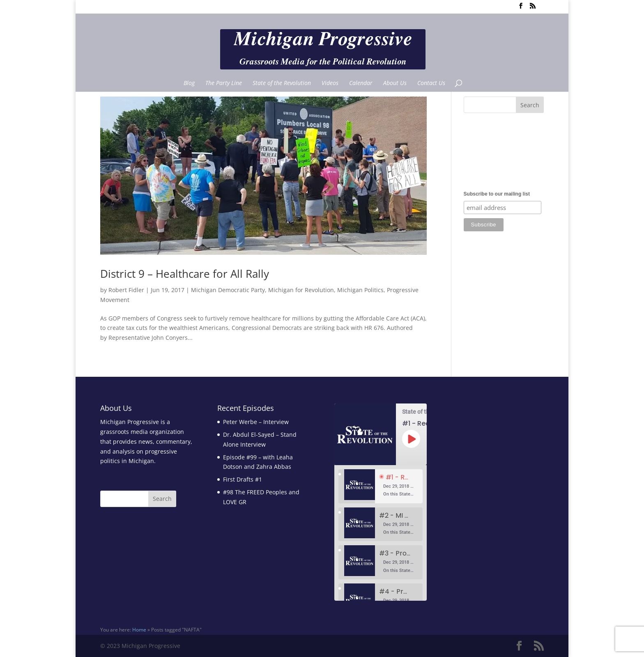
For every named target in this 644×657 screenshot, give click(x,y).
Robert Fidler (126, 290)
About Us (395, 83)
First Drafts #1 (243, 479)
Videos (330, 83)
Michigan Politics (360, 290)
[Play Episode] (411, 439)
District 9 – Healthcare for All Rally (185, 274)
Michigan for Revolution (301, 290)
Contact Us (431, 83)
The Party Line (224, 83)
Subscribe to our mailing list (497, 194)
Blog (189, 83)
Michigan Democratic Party (228, 290)
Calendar (361, 83)
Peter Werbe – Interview (256, 422)
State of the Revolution (282, 83)
